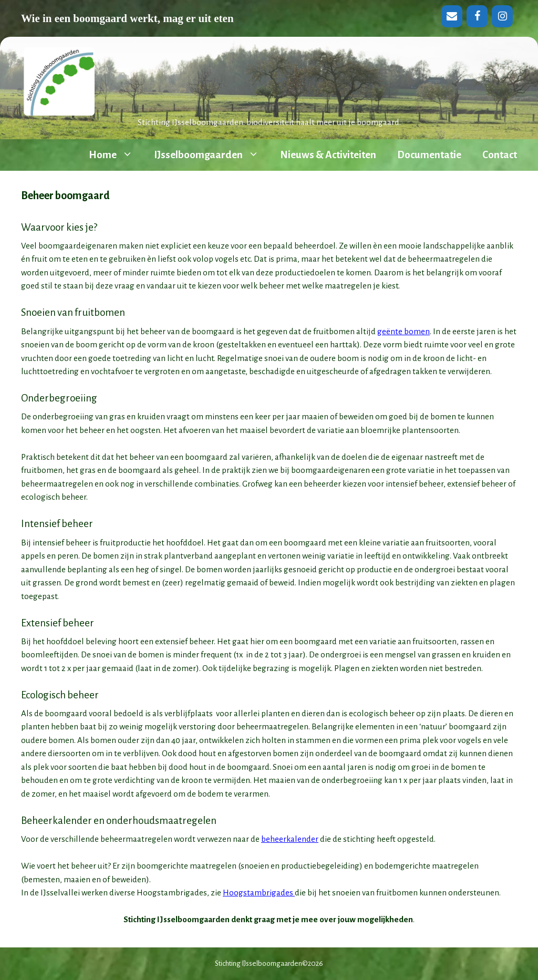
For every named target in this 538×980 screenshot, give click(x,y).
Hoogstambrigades (259, 893)
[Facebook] (477, 16)
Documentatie (429, 155)
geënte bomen (403, 331)
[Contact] (452, 16)
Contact (500, 155)
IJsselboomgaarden (212, 155)
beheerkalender (290, 839)
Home (116, 155)
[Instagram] (502, 16)
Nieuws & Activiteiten (328, 155)
